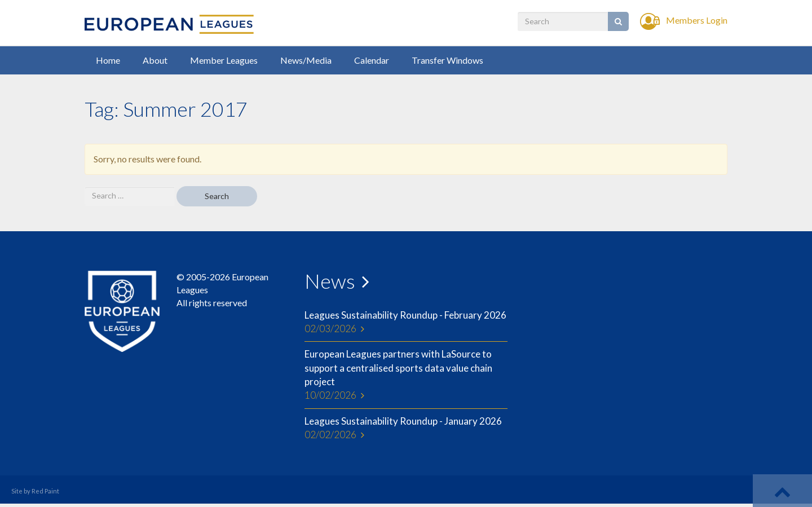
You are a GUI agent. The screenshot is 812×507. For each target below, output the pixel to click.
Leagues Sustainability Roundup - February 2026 (406, 323)
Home (108, 60)
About (155, 60)
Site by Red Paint (35, 491)
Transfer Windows (447, 60)
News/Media (306, 60)
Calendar (372, 60)
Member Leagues (224, 60)
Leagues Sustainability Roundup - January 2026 (406, 429)
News (330, 281)
